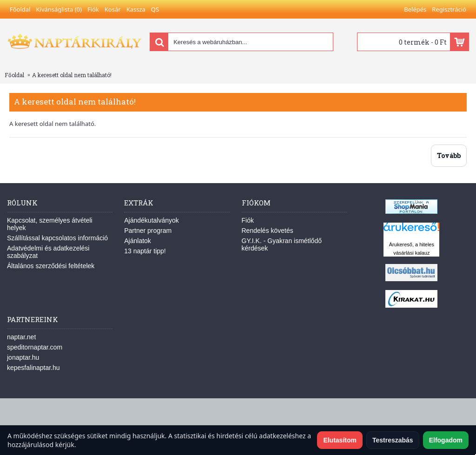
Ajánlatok (138, 241)
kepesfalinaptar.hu (33, 368)
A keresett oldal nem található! (72, 75)
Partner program (148, 231)
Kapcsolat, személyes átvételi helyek (50, 224)
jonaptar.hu (23, 357)
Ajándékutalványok (152, 220)
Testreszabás (393, 440)
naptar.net (21, 337)
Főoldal (14, 75)
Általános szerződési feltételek (51, 266)
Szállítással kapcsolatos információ (57, 238)
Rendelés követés (268, 231)
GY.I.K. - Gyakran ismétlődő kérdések (282, 244)
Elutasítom (340, 440)
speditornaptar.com (35, 347)
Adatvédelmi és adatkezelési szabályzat (48, 252)
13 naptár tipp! (145, 251)
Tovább (449, 155)
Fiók (248, 220)
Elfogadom (446, 440)
